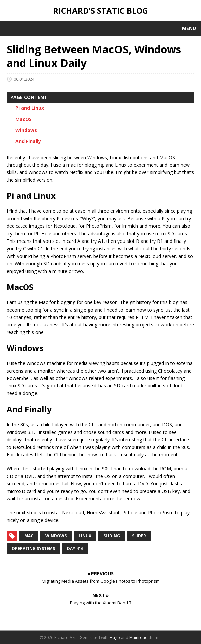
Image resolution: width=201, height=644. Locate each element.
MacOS (23, 119)
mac (29, 536)
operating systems (33, 549)
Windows (26, 130)
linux (85, 536)
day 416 (75, 549)
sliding (112, 536)
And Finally (28, 141)
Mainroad (138, 637)
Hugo (115, 637)
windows (56, 536)
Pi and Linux (30, 108)
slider (139, 536)
